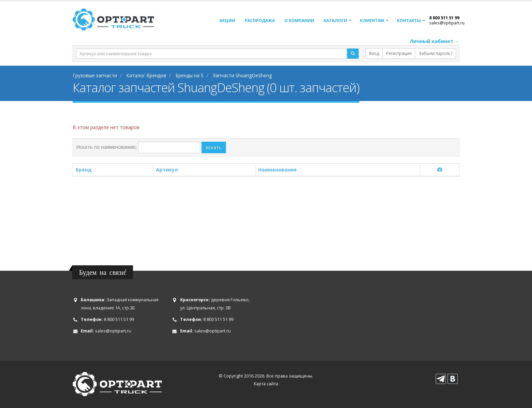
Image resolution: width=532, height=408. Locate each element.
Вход (374, 53)
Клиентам (372, 21)
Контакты (409, 21)
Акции (227, 21)
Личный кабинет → (434, 41)
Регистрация (399, 53)
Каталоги (335, 21)
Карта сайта (266, 384)
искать (214, 147)
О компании (299, 21)
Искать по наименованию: (106, 147)
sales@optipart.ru (447, 23)
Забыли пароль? (435, 53)
